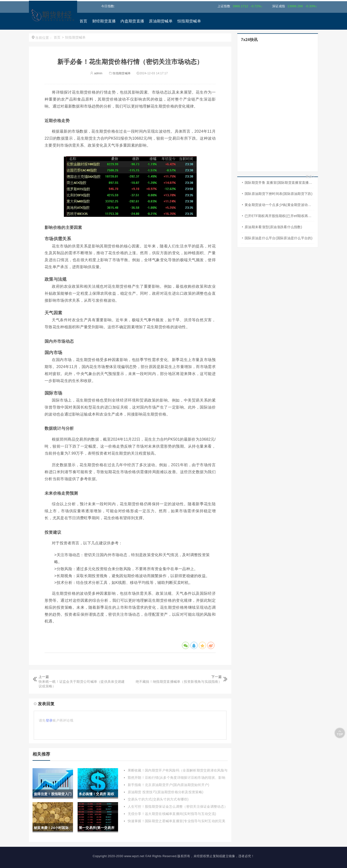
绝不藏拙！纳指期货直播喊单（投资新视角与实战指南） (179, 682)
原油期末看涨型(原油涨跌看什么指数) (273, 227)
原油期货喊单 (161, 21)
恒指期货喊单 (189, 21)
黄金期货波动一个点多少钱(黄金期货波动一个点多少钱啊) (279, 205)
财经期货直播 (104, 21)
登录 (49, 720)
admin (96, 73)
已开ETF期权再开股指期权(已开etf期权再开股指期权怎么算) (279, 216)
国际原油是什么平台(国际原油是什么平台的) (279, 238)
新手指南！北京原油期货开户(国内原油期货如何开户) (169, 785)
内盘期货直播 (132, 21)
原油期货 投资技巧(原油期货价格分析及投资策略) (166, 792)
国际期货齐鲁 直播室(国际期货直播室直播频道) (279, 183)
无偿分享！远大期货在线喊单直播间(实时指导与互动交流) (172, 814)
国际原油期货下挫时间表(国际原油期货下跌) (279, 194)
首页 (83, 21)
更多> (310, 177)
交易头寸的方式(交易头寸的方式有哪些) (158, 799)
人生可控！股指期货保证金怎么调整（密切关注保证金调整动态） (178, 806)
